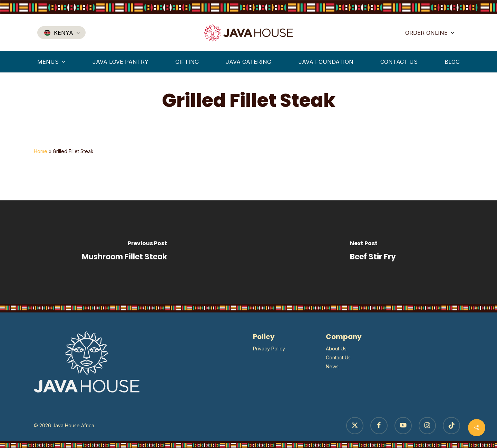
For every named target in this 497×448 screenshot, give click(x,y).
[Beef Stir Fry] (373, 252)
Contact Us (338, 357)
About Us (336, 349)
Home (41, 151)
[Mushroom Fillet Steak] (124, 252)
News (332, 366)
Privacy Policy (269, 349)
